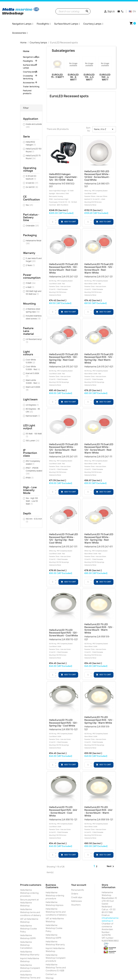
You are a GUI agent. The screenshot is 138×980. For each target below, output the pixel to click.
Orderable (32, 226)
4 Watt (30, 287)
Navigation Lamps (31, 57)
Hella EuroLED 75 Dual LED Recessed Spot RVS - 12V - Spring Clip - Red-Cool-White (64, 358)
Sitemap (50, 978)
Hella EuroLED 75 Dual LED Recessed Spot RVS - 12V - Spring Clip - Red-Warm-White (99, 358)
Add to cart (68, 222)
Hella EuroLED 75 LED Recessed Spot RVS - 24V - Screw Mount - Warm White (98, 811)
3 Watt (31, 283)
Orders (75, 894)
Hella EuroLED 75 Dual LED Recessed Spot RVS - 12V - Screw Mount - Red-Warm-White (99, 268)
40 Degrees (32, 405)
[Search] (73, 11)
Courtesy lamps (30, 72)
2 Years (30, 265)
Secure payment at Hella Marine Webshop (29, 903)
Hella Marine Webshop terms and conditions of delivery (31, 912)
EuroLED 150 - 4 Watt (105, 77)
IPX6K (30, 478)
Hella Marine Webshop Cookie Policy (29, 929)
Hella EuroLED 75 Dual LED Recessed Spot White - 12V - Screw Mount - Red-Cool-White (64, 448)
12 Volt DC (32, 183)
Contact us (51, 974)
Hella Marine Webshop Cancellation (26, 945)
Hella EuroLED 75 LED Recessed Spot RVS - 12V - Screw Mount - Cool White (64, 633)
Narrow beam (33, 416)
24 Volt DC (32, 187)
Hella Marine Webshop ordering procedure (29, 893)
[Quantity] (53, 222)
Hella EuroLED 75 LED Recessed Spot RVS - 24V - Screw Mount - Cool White (63, 811)
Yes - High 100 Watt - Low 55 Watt (32, 501)
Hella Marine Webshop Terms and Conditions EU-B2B (56, 968)
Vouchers (76, 905)
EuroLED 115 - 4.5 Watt (89, 77)
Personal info (78, 890)
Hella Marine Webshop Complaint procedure (30, 968)
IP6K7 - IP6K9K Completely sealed (34, 471)
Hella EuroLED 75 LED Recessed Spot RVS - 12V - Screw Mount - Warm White (99, 628)
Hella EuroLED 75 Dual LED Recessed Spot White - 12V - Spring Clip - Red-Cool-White (64, 538)
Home (26, 51)
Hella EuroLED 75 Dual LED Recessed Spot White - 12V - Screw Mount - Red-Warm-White (99, 448)
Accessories (29, 83)
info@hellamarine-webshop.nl (110, 919)
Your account (79, 885)
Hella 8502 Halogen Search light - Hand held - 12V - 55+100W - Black (63, 177)
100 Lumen (33, 441)
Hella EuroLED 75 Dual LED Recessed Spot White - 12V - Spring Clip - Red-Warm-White (99, 538)
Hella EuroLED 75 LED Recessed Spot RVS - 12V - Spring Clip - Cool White (64, 723)
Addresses (77, 901)
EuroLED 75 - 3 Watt (57, 76)
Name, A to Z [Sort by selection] (104, 129)
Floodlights (28, 61)
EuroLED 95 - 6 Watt (73, 77)
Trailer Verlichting (31, 87)
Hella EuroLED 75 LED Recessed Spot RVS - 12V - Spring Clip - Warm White (99, 720)
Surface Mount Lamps (30, 66)
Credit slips (77, 897)
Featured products (27, 92)
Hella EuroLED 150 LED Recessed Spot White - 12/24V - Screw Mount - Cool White (97, 176)
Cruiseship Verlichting (28, 77)
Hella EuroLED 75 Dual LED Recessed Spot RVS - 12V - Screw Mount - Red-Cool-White (64, 268)
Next (111, 866)
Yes (30, 205)
